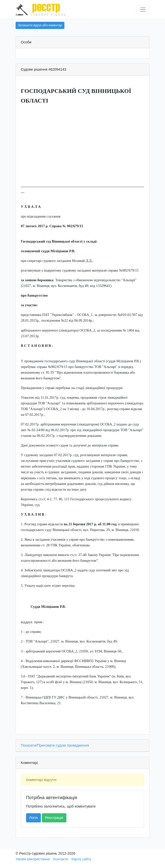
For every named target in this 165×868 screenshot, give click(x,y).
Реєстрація (54, 818)
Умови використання (33, 859)
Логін (33, 818)
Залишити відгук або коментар (40, 25)
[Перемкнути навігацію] (143, 10)
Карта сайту (81, 859)
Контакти (61, 859)
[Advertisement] (82, 144)
